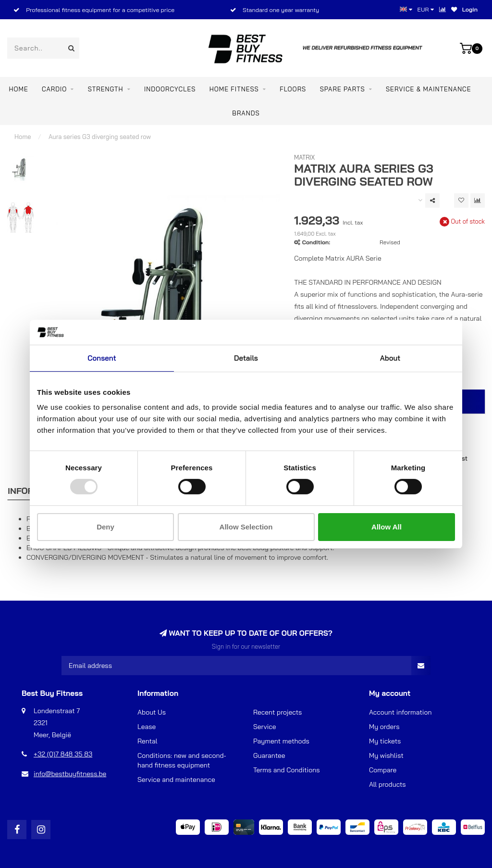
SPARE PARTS (343, 89)
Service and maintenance (176, 780)
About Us (152, 712)
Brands (246, 113)
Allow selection (246, 527)
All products (387, 784)
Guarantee (269, 755)
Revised (390, 242)
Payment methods (281, 741)
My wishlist (386, 755)
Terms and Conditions (287, 770)
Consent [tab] (102, 358)
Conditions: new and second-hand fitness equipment (182, 760)
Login (470, 9)
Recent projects (277, 712)
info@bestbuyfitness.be (70, 774)
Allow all (387, 527)
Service (265, 727)
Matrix (304, 157)
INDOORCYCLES (170, 89)
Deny (105, 527)
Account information (400, 712)
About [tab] (390, 358)
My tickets (385, 741)
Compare (383, 770)
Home (19, 89)
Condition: (316, 242)
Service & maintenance (429, 89)
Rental (148, 741)
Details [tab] (246, 358)
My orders (384, 727)
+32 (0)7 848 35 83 (63, 754)
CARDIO (54, 89)
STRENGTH (106, 89)
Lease (147, 727)
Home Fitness (234, 89)
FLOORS (293, 89)
